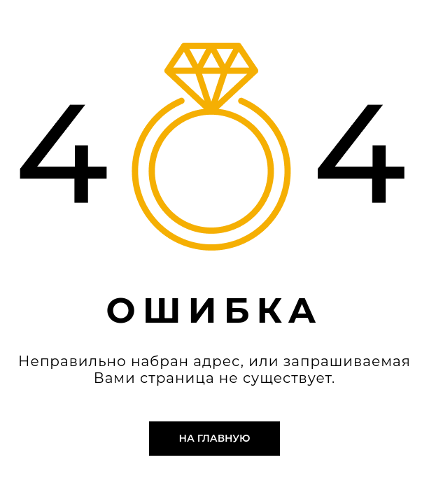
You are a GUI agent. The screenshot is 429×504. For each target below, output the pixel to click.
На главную (215, 438)
